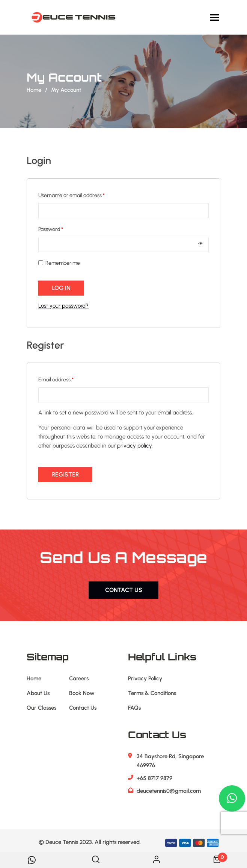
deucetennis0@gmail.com (169, 791)
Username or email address (72, 195)
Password (51, 229)
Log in (61, 288)
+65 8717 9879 (154, 778)
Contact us (124, 590)
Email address (56, 380)
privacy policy (134, 446)
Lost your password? (63, 306)
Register (65, 474)
